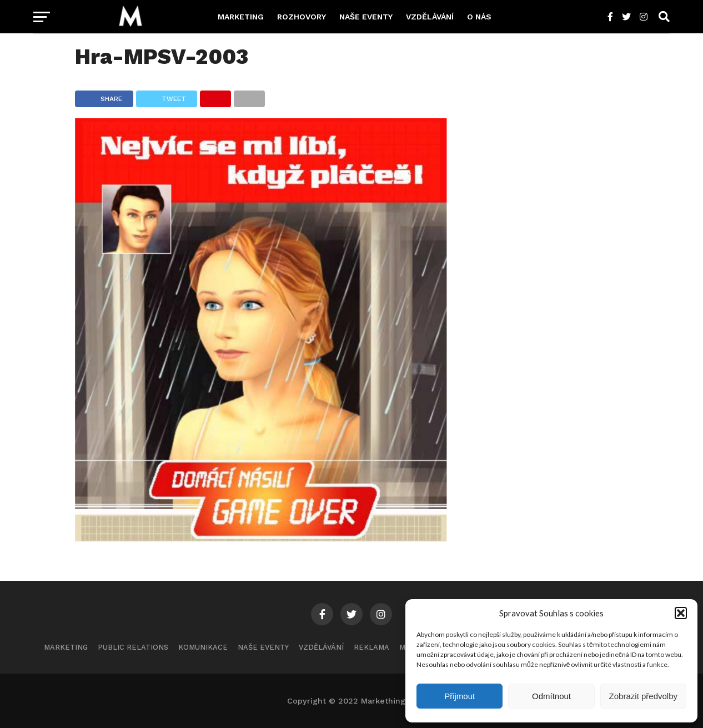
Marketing (241, 17)
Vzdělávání (430, 17)
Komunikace (203, 647)
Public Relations (133, 647)
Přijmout (460, 696)
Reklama (371, 647)
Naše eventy (366, 17)
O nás (479, 17)
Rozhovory (302, 17)
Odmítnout (551, 696)
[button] (681, 613)
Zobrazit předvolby (643, 696)
